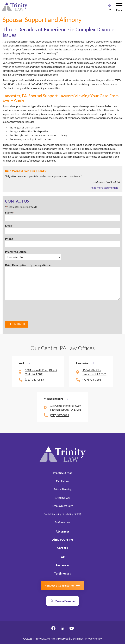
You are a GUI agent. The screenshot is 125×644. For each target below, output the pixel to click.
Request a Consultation (60, 585)
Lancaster (83, 363)
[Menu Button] (119, 6)
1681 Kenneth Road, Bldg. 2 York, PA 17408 (41, 372)
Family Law (63, 481)
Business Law (63, 522)
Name (10, 213)
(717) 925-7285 (92, 379)
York (22, 363)
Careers (62, 548)
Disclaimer (77, 638)
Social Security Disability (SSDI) (62, 514)
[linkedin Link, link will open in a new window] (62, 629)
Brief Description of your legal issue (28, 265)
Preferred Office (16, 252)
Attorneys (63, 531)
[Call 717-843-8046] (110, 6)
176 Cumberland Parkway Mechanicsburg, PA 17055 (66, 407)
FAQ (62, 557)
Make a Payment (65, 601)
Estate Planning (62, 489)
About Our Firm (63, 540)
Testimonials (62, 573)
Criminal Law (63, 497)
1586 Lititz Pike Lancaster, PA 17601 (95, 372)
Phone (9, 239)
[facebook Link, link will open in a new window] (53, 629)
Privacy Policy (93, 638)
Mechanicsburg (54, 399)
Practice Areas (63, 473)
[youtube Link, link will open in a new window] (72, 629)
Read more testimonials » (105, 188)
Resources (62, 565)
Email (9, 226)
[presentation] (31, 310)
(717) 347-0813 (34, 379)
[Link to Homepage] (62, 455)
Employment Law (62, 506)
